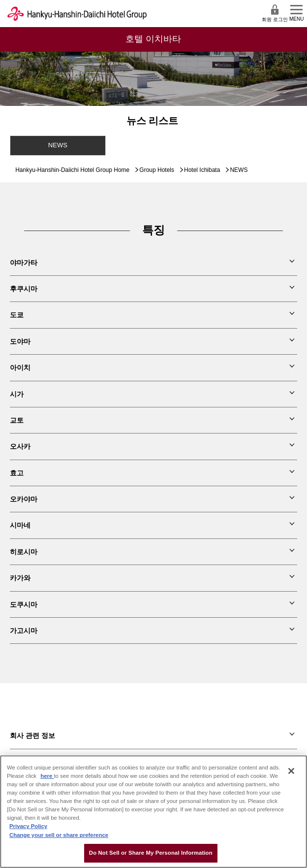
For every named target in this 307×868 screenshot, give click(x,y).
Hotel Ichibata (202, 170)
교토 (17, 420)
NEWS (58, 145)
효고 (17, 473)
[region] (153, 812)
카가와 (20, 578)
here (47, 776)
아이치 (20, 367)
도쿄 (17, 315)
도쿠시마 (24, 604)
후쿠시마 (24, 289)
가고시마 (24, 631)
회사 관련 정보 (32, 735)
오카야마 (24, 499)
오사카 (20, 446)
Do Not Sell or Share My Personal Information (151, 853)
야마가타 (24, 263)
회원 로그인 (275, 13)
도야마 (20, 341)
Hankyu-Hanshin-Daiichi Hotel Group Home (72, 170)
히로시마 (24, 552)
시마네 (20, 525)
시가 (17, 394)
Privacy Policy (28, 826)
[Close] (291, 771)
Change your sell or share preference (59, 835)
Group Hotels (157, 170)
